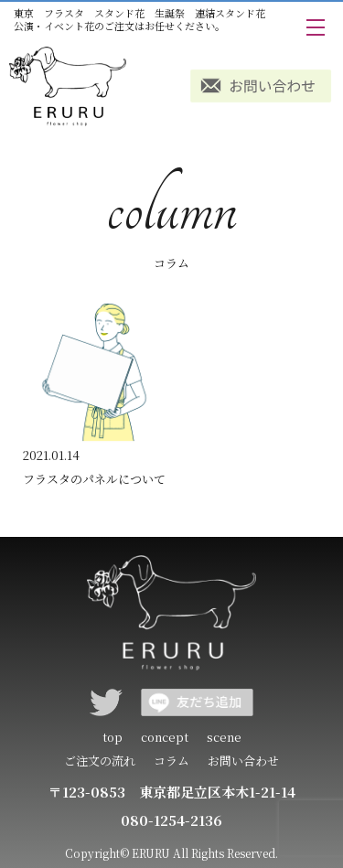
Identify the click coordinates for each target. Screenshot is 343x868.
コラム (171, 761)
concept (165, 737)
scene (224, 737)
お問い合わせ (243, 761)
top (113, 737)
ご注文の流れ (100, 761)
